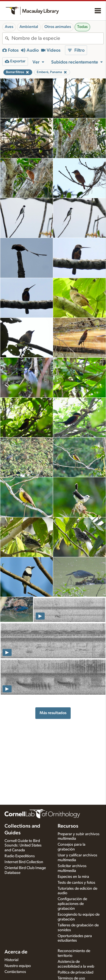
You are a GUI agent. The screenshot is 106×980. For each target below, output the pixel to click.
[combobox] (58, 38)
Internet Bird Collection (24, 862)
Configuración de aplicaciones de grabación (72, 904)
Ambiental (29, 27)
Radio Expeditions (20, 856)
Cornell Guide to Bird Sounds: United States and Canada (23, 846)
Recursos (68, 826)
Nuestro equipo (18, 966)
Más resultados (53, 713)
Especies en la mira (73, 877)
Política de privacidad (75, 972)
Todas (82, 27)
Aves (9, 27)
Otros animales (58, 27)
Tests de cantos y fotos (76, 883)
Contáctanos (15, 972)
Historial (11, 960)
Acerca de (16, 952)
